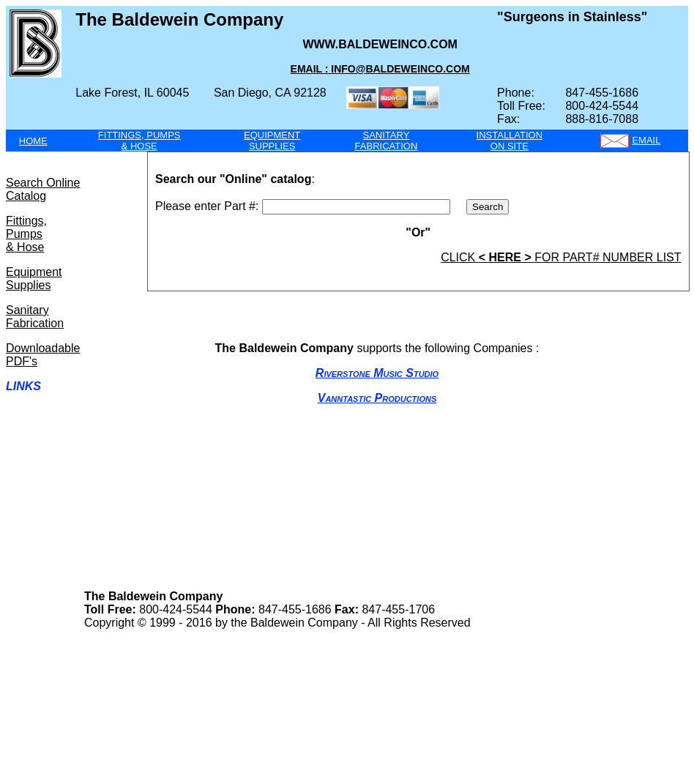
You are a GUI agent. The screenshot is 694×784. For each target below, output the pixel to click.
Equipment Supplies (34, 279)
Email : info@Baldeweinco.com (380, 69)
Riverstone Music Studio (377, 373)
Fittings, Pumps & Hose (26, 234)
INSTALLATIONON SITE (510, 141)
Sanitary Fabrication (35, 317)
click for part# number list (561, 257)
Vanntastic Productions (377, 398)
